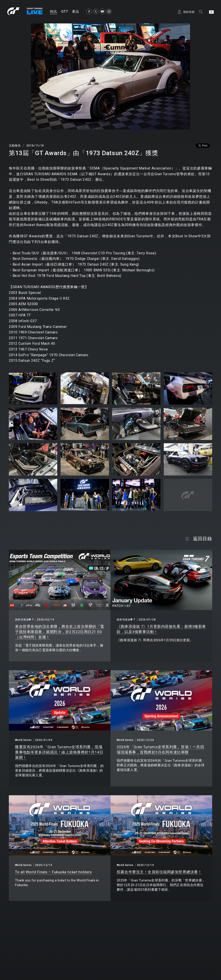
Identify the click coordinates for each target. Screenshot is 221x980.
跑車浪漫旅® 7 (24, 620)
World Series (23, 740)
